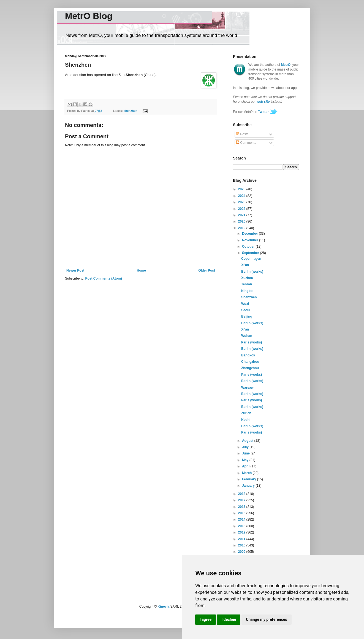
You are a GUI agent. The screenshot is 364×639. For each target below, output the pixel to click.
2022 (242, 209)
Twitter (263, 112)
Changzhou (250, 362)
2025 (242, 189)
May (246, 460)
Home (141, 270)
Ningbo (247, 291)
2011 (242, 539)
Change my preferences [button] (266, 619)
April (246, 466)
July (246, 447)
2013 (242, 526)
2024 (242, 196)
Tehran (247, 284)
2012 (242, 532)
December (250, 234)
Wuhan (247, 336)
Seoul (246, 310)
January (249, 486)
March (247, 473)
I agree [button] (206, 619)
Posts (242, 134)
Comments (246, 143)
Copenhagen (251, 259)
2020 (242, 221)
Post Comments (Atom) (103, 278)
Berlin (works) (252, 272)
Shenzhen (249, 297)
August (248, 441)
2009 (242, 552)
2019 (242, 228)
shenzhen (131, 111)
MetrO (286, 65)
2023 (242, 202)
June (246, 453)
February (250, 479)
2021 (242, 215)
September (251, 253)
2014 (242, 519)
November (251, 240)
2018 (242, 494)
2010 (242, 545)
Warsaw (247, 388)
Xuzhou (247, 278)
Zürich (246, 413)
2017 (242, 500)
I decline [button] (229, 619)
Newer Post (75, 270)
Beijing (247, 316)
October (249, 247)
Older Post (207, 270)
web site (263, 102)
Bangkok (248, 355)
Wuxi (245, 304)
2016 (242, 507)
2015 (242, 513)
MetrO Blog (89, 16)
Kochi (246, 420)
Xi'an (245, 265)
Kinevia (164, 606)
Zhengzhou (250, 368)
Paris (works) (252, 342)
